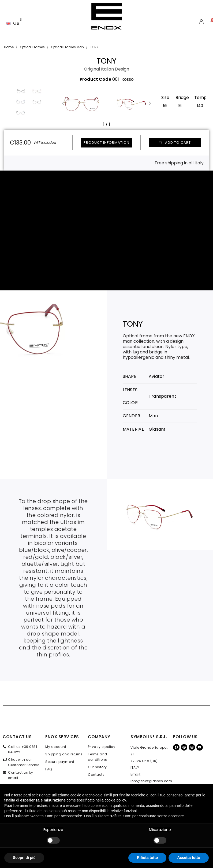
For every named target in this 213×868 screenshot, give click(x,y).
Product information (106, 143)
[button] (63, 103)
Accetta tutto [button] (189, 858)
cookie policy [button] (115, 800)
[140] (200, 105)
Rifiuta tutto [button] (147, 858)
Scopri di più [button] (24, 858)
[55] (165, 105)
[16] (180, 105)
